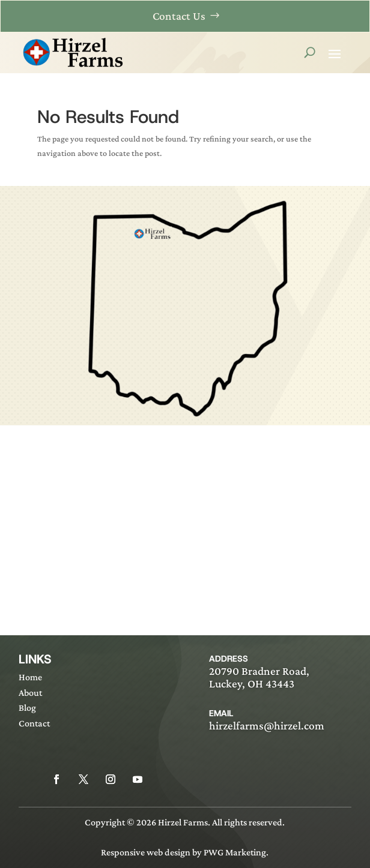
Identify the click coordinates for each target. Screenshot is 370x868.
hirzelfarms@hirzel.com (267, 726)
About (30, 693)
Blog (27, 708)
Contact (34, 723)
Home (30, 677)
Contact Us (179, 16)
